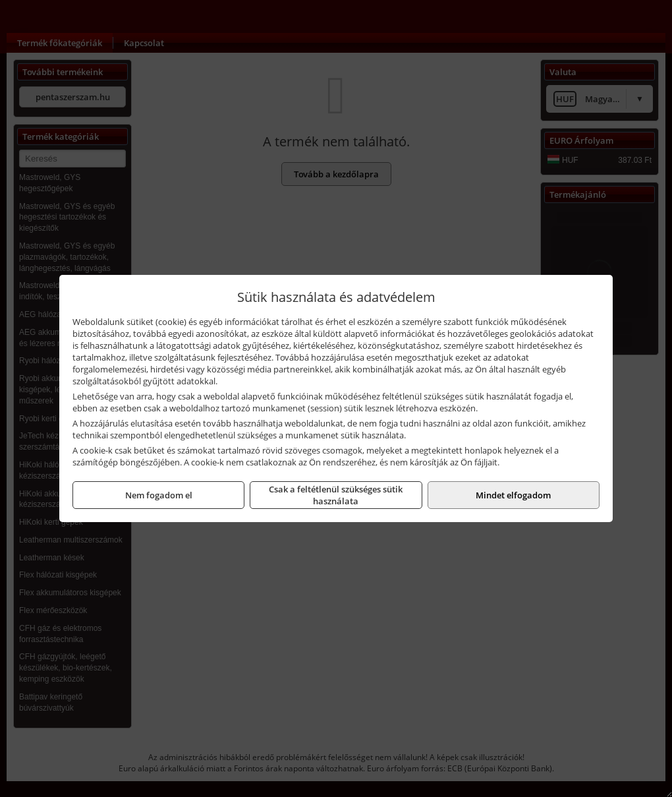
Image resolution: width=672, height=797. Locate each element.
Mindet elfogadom (513, 495)
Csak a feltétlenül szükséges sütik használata (336, 495)
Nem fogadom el (159, 495)
